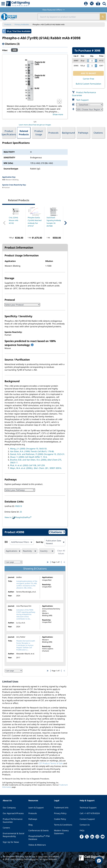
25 (21, 512)
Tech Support (82, 100)
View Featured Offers (54, 10)
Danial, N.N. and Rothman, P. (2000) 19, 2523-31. (38, 454)
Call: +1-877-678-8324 (90, 813)
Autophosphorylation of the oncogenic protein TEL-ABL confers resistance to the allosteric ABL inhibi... (27, 584)
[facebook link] (82, 837)
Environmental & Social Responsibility (14, 835)
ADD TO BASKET (88, 73)
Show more (58, 114)
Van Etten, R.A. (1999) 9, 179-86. (32, 451)
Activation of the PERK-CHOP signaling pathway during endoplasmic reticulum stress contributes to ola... (26, 614)
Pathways (83, 133)
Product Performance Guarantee (13, 820)
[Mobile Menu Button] (3, 4)
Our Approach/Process (13, 813)
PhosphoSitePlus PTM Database (39, 838)
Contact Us (85, 825)
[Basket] (98, 4)
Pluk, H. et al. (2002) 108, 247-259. (28, 465)
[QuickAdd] (92, 4)
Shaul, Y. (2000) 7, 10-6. (29, 457)
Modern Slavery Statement (61, 832)
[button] (99, 861)
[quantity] (92, 61)
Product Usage (39, 133)
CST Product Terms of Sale (51, 763)
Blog (30, 825)
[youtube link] (103, 837)
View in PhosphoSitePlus (18, 518)
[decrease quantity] (88, 61)
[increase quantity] (96, 61)
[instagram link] (97, 837)
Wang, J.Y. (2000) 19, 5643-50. (29, 449)
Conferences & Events (39, 830)
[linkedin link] (92, 837)
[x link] (87, 837)
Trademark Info (61, 808)
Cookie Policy (60, 819)
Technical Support (88, 808)
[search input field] (69, 17)
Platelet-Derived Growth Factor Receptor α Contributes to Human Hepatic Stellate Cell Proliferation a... (26, 645)
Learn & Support (36, 808)
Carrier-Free (88, 79)
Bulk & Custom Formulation (88, 84)
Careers (6, 828)
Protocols (53, 133)
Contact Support (87, 819)
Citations (98, 133)
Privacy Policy (60, 813)
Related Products (24, 133)
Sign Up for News (11, 842)
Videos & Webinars (37, 845)
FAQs (82, 830)
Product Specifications (9, 133)
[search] (103, 17)
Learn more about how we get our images (35, 125)
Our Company (9, 808)
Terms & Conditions (63, 825)
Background (68, 133)
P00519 (19, 506)
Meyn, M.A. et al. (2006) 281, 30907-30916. (36, 468)
